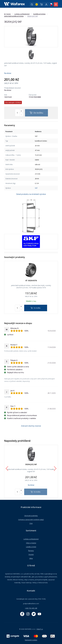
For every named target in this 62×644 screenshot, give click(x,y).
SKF (36, 188)
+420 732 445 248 (31, 608)
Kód (6, 95)
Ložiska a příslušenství (31, 539)
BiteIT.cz (40, 629)
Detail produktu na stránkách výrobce (31, 194)
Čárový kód (32, 95)
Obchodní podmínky (31, 516)
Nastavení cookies (31, 640)
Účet (31, 523)
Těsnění (31, 555)
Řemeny (31, 551)
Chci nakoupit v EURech (13, 102)
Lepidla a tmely (31, 547)
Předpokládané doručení (12, 88)
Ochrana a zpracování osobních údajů (31, 520)
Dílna (31, 558)
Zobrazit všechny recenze (31, 426)
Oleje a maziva (31, 543)
